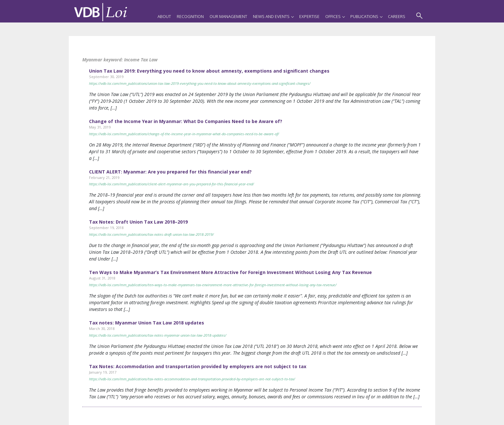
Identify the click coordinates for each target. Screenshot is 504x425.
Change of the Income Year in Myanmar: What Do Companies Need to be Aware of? (186, 121)
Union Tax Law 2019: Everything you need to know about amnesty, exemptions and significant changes (209, 71)
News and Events (273, 16)
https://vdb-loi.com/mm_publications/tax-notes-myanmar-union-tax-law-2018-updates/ (158, 335)
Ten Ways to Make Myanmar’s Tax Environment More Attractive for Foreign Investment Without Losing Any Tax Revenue (230, 272)
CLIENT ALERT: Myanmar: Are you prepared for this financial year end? (170, 172)
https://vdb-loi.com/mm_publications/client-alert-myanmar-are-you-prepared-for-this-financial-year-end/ (171, 184)
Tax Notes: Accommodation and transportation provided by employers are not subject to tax (198, 366)
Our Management (228, 16)
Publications (366, 16)
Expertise (309, 16)
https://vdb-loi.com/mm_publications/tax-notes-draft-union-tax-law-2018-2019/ (151, 234)
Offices (335, 16)
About (164, 16)
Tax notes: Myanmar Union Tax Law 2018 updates (147, 323)
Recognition (190, 16)
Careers (397, 16)
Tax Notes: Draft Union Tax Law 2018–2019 (138, 222)
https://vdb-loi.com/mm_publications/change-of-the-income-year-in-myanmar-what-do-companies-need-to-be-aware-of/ (184, 134)
